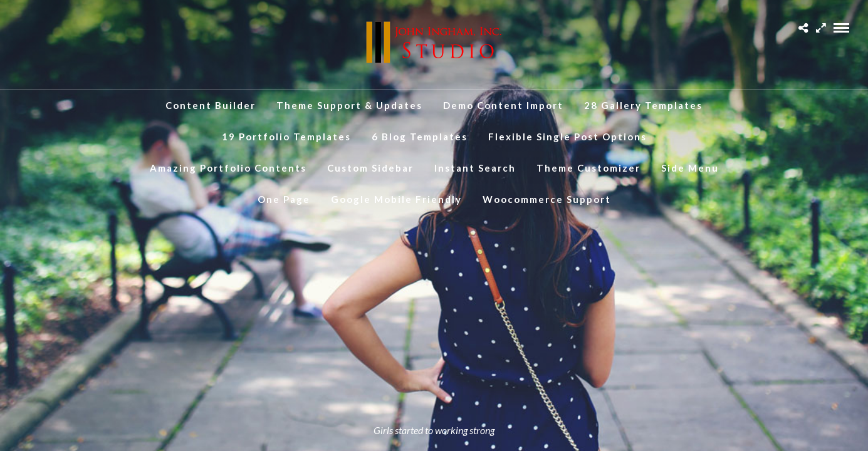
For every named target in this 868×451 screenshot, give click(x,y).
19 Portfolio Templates (286, 137)
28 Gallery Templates (643, 105)
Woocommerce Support (547, 199)
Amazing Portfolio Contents (228, 168)
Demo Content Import (503, 105)
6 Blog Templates (420, 137)
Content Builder (211, 105)
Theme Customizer (588, 168)
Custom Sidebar (370, 168)
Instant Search (475, 168)
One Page (284, 199)
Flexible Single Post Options (567, 137)
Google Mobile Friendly (396, 199)
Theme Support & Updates (349, 105)
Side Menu (690, 168)
